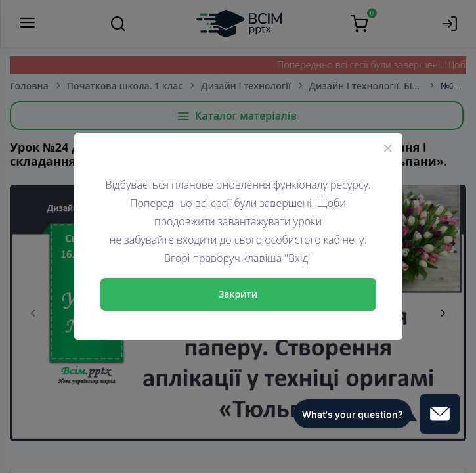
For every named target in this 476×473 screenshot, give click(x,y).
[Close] (388, 148)
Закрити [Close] (238, 294)
